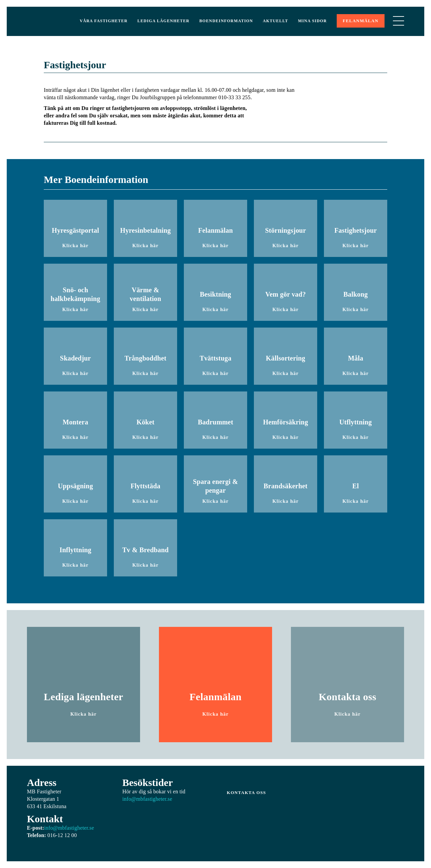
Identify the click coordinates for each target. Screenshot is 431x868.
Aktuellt (276, 21)
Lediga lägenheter (163, 21)
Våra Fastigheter (104, 21)
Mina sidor (312, 21)
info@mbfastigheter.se (69, 828)
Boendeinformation (226, 21)
